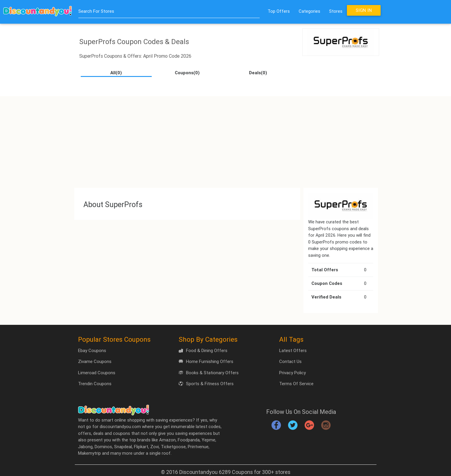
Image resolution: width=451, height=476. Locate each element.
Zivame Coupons (95, 361)
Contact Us (290, 361)
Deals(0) (258, 73)
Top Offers (279, 11)
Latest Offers (293, 350)
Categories (309, 11)
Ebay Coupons (92, 350)
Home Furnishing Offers (206, 361)
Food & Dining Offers (203, 350)
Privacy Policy (292, 373)
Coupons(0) (187, 73)
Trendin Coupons (95, 384)
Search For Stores (96, 11)
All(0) (116, 73)
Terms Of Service (296, 384)
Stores (336, 11)
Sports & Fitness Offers (206, 384)
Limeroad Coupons (97, 373)
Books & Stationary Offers (209, 373)
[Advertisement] (226, 138)
